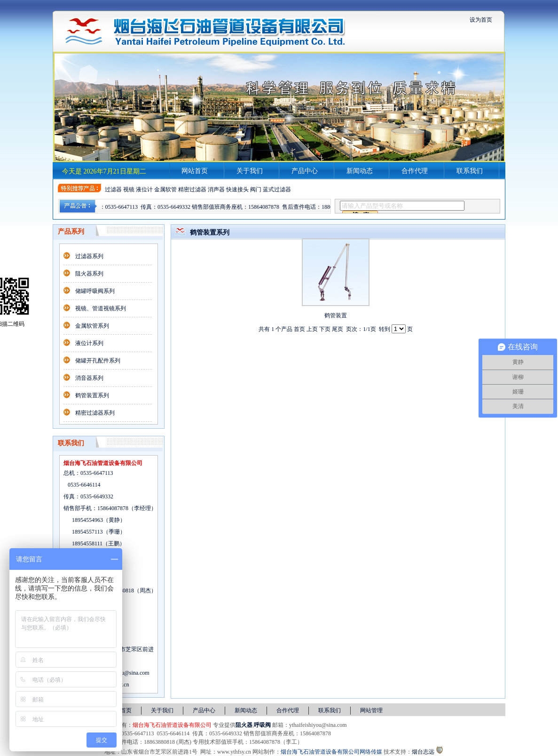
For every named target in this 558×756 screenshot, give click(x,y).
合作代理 (415, 171)
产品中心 (305, 171)
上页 (312, 329)
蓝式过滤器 (277, 189)
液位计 (144, 189)
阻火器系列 (89, 274)
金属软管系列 (92, 326)
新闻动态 (360, 171)
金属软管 (165, 189)
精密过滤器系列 (95, 413)
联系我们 (470, 171)
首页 (299, 329)
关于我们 (250, 171)
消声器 (216, 189)
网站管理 (371, 710)
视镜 (129, 189)
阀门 (256, 189)
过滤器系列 (89, 256)
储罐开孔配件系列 (98, 361)
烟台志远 (423, 752)
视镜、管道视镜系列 (101, 308)
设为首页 (481, 20)
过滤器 (113, 189)
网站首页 (195, 171)
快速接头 (237, 189)
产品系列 (71, 232)
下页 (325, 329)
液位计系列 (89, 343)
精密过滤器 (192, 189)
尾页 (338, 329)
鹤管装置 (336, 315)
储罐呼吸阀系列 (95, 291)
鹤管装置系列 (92, 395)
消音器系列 (89, 378)
